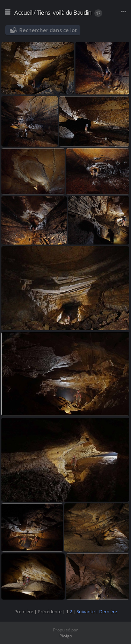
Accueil (23, 12)
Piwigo (66, 636)
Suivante (86, 611)
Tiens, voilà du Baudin (64, 12)
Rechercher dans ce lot (48, 30)
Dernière (108, 611)
